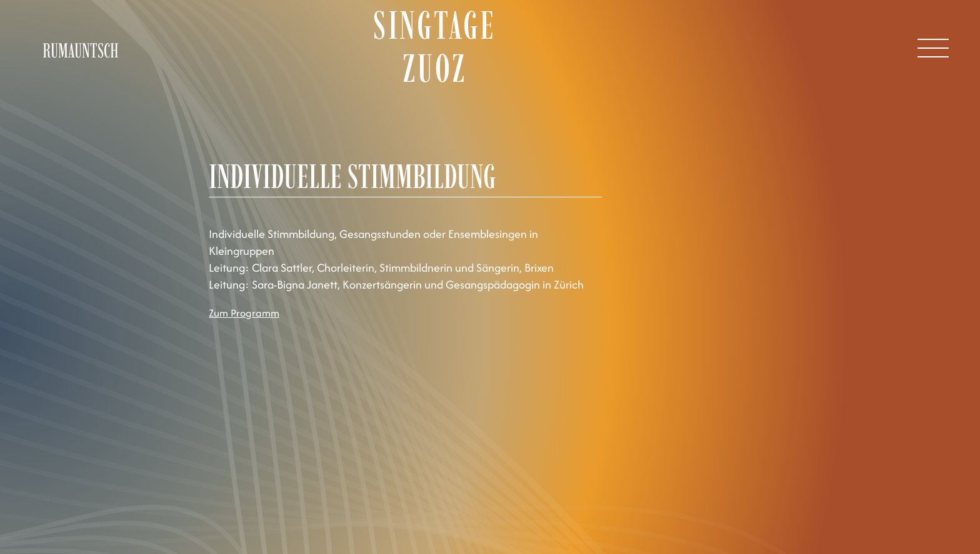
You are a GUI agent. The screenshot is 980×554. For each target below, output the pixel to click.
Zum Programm (244, 313)
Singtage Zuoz (435, 47)
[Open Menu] (933, 48)
